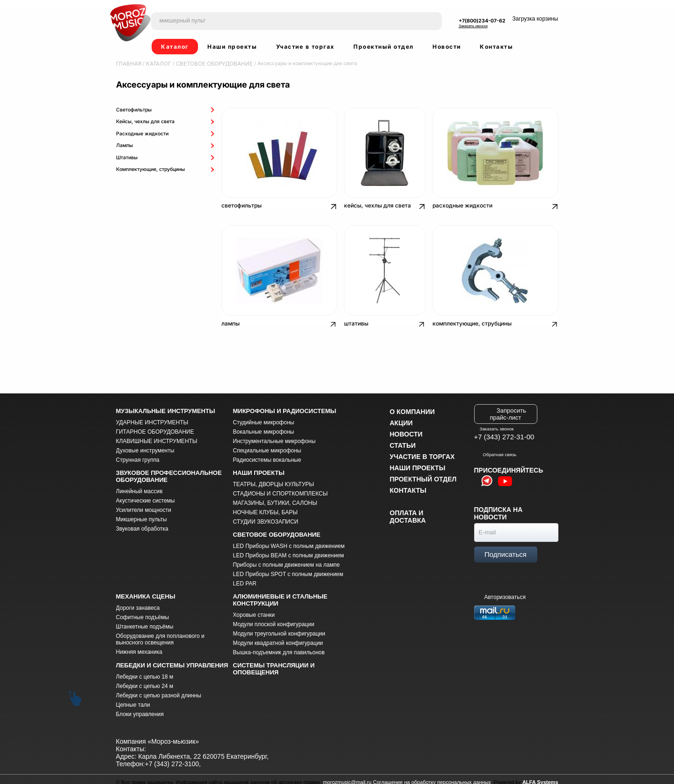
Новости (447, 47)
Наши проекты (232, 47)
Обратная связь (495, 448)
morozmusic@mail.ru (347, 777)
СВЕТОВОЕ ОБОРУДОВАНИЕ (206, 63)
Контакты (496, 47)
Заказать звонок (473, 26)
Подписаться (505, 548)
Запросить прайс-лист (508, 408)
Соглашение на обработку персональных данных (432, 777)
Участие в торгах (305, 47)
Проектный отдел (384, 47)
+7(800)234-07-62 (482, 21)
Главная (128, 63)
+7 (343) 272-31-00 (504, 431)
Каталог (175, 47)
